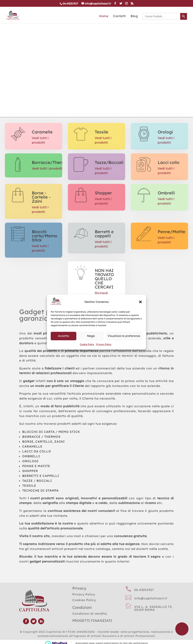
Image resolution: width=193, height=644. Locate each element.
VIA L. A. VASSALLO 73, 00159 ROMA (153, 608)
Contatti (119, 16)
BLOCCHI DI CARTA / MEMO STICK (51, 432)
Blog (134, 16)
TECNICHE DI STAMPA (40, 490)
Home (104, 16)
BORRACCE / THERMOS (41, 437)
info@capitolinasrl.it (151, 598)
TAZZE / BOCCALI (37, 481)
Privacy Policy (104, 344)
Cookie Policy (87, 344)
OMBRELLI (31, 456)
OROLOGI (30, 461)
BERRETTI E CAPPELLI (41, 476)
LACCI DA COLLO (37, 451)
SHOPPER (30, 471)
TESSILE (29, 486)
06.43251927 (144, 590)
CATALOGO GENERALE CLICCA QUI (89, 65)
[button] (140, 302)
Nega (91, 336)
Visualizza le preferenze (124, 336)
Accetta (64, 336)
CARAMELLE (32, 446)
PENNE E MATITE (36, 466)
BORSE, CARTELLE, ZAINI (44, 442)
